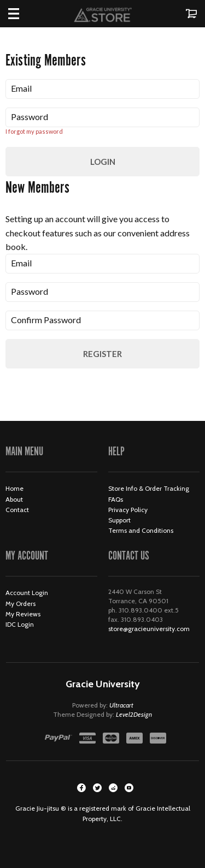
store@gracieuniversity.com (149, 629)
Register (102, 354)
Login (103, 162)
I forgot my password (34, 131)
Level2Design (134, 714)
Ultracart (121, 705)
